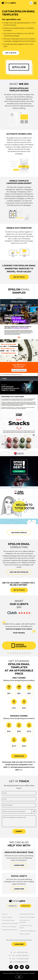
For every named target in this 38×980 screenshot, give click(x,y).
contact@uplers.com (19, 962)
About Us (5, 914)
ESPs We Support (7, 917)
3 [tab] (13, 653)
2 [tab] (11, 653)
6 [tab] (20, 653)
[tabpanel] (19, 646)
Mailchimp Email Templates (10, 923)
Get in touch (19, 277)
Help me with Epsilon (19, 572)
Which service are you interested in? (14, 811)
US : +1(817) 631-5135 (19, 952)
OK (19, 977)
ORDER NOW (19, 756)
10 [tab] (30, 653)
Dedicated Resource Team (27, 914)
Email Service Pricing (8, 920)
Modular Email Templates (27, 917)
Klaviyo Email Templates (9, 927)
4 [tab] (15, 653)
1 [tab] (8, 653)
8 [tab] (25, 653)
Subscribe (19, 944)
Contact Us (13, 906)
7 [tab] (23, 653)
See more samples (19, 533)
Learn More (19, 865)
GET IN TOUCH (19, 590)
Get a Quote (11, 53)
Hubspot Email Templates (10, 930)
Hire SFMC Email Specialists (28, 931)
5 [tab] (18, 653)
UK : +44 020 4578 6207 (19, 956)
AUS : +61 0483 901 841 (19, 959)
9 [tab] (28, 653)
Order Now (26, 906)
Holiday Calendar (25, 934)
